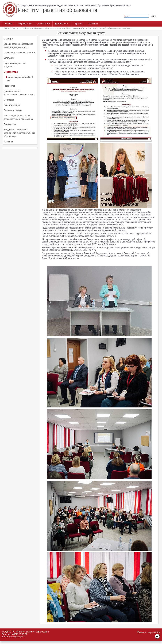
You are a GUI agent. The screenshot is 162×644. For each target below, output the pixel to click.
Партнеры (79, 24)
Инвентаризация (12, 105)
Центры (28, 28)
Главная (9, 24)
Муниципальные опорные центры (20, 53)
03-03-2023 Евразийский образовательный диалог (110, 28)
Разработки (9, 86)
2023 (83, 28)
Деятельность (62, 24)
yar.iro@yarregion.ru (17, 637)
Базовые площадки (13, 110)
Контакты (93, 24)
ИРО (5, 28)
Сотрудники (9, 58)
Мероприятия (25, 24)
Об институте (43, 24)
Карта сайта (154, 632)
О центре (8, 39)
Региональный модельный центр (49, 28)
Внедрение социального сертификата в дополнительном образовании (19, 133)
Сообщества (10, 124)
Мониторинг (9, 100)
